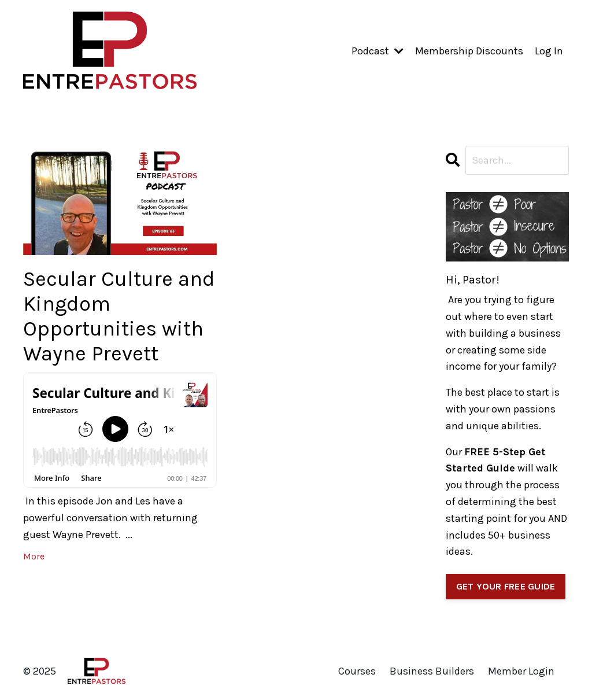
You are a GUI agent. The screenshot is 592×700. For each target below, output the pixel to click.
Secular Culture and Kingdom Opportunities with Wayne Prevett (119, 316)
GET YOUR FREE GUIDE (506, 586)
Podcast (378, 51)
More (34, 556)
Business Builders (432, 671)
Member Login (521, 671)
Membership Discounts (469, 51)
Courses (357, 671)
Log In (549, 51)
